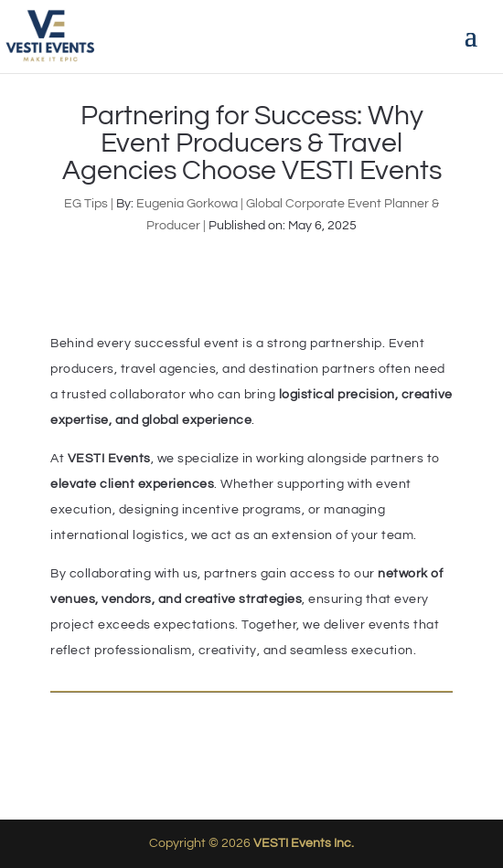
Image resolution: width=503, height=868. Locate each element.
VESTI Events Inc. (304, 843)
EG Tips (86, 204)
